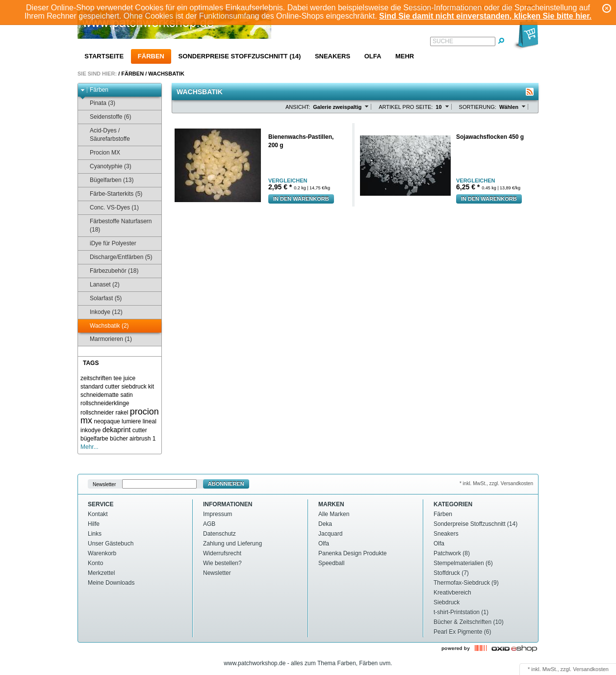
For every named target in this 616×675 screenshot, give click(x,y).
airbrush (140, 439)
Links (95, 534)
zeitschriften (96, 378)
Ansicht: (298, 107)
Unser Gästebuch (111, 544)
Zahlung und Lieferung (232, 544)
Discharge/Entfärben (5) (116, 257)
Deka (325, 524)
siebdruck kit (138, 387)
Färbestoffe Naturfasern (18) (116, 225)
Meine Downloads (111, 583)
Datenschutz (219, 534)
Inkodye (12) (102, 312)
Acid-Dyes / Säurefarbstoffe (105, 135)
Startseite (104, 56)
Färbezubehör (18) (109, 271)
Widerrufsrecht (222, 553)
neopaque (107, 421)
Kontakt (98, 514)
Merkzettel (101, 573)
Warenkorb (102, 553)
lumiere (131, 421)
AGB (209, 524)
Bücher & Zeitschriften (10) (469, 622)
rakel (122, 413)
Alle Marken (334, 514)
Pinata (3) (98, 103)
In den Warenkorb (301, 199)
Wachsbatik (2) (105, 326)
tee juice (124, 378)
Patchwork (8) (452, 553)
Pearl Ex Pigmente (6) (462, 632)
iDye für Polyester (108, 244)
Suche (443, 41)
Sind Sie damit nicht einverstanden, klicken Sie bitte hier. (485, 16)
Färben (151, 56)
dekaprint (117, 430)
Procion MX (100, 153)
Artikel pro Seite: (406, 107)
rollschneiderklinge (105, 403)
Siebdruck (447, 602)
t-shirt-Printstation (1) (461, 612)
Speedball (331, 563)
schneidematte (100, 395)
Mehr (405, 56)
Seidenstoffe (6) (106, 117)
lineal (150, 421)
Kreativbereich (452, 593)
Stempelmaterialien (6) (463, 563)
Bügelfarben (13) (107, 180)
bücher (119, 439)
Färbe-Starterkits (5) (111, 194)
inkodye (90, 430)
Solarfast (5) (101, 299)
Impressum (218, 514)
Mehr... (90, 447)
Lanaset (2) (100, 285)
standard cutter (100, 387)
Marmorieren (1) (106, 339)
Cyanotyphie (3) (106, 167)
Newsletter (104, 484)
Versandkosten (591, 669)
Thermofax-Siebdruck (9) (466, 583)
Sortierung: (478, 107)
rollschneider (97, 413)
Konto (95, 563)
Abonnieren (226, 484)
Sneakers (333, 56)
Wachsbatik (166, 74)
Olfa (373, 56)
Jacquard (330, 534)
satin (126, 395)
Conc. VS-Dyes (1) (110, 208)
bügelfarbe (94, 439)
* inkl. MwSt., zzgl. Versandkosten (496, 483)
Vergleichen (288, 181)
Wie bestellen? (222, 563)
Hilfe (94, 524)
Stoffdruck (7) (451, 573)
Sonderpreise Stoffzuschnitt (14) (240, 56)
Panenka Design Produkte (352, 553)
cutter (140, 430)
